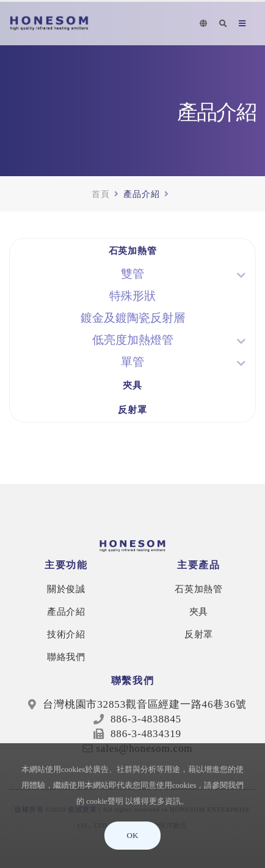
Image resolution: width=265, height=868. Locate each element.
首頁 (101, 194)
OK (133, 835)
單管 (132, 362)
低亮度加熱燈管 (133, 340)
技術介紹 (66, 634)
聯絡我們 (66, 657)
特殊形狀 (132, 296)
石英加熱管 (133, 250)
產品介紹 (66, 611)
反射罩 (132, 410)
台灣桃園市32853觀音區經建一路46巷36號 (144, 704)
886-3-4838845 (144, 719)
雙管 (132, 274)
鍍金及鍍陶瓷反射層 (133, 318)
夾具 (132, 385)
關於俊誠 (66, 589)
